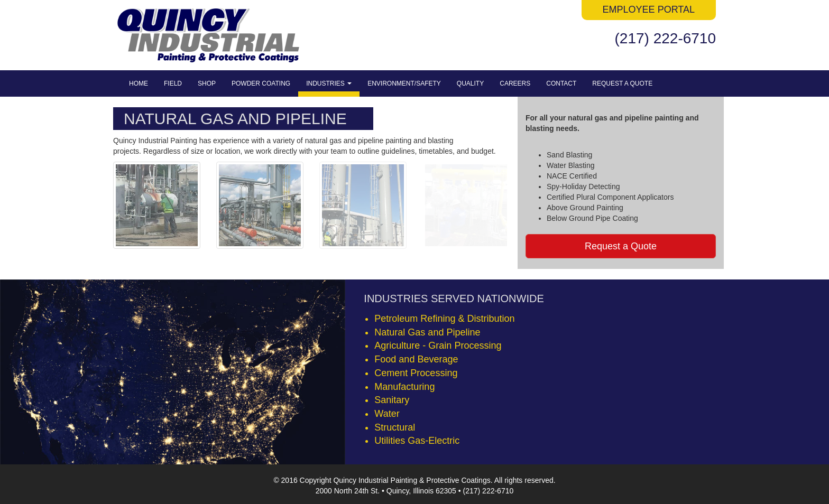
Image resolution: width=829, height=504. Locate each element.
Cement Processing (416, 373)
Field (173, 83)
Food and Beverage (416, 359)
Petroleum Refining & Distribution (444, 319)
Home (139, 83)
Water (387, 414)
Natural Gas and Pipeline (427, 332)
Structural (395, 427)
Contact (561, 83)
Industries (329, 83)
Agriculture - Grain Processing (438, 346)
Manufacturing (404, 387)
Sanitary (392, 400)
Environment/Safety (404, 83)
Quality (470, 83)
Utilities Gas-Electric (417, 441)
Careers (515, 83)
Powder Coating (261, 83)
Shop (207, 83)
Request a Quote (622, 83)
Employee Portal (649, 10)
